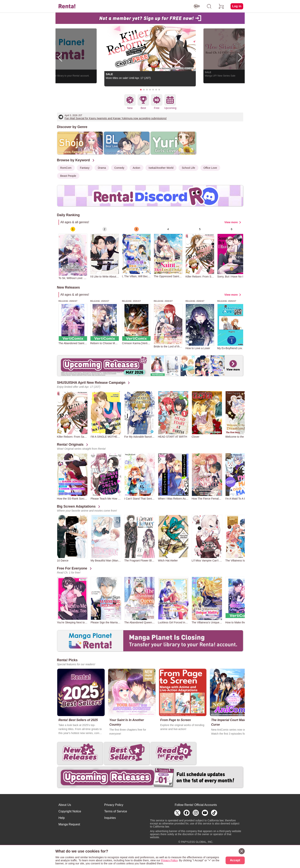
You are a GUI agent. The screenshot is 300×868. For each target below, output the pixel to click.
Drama (102, 168)
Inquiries (110, 818)
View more (231, 222)
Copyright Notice (70, 811)
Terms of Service (116, 811)
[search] (209, 6)
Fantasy (85, 168)
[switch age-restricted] (197, 6)
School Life (188, 168)
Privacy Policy (114, 805)
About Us (65, 805)
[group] (73, 253)
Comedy (119, 168)
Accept (235, 860)
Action (137, 168)
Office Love (210, 168)
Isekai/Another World (161, 168)
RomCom (66, 168)
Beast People (68, 176)
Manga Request (69, 824)
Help (62, 818)
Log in (237, 6)
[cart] (221, 6)
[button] (141, 90)
